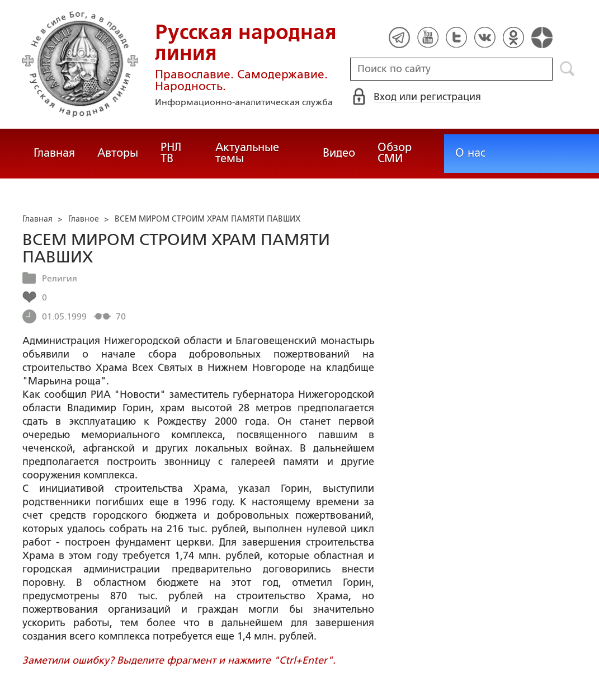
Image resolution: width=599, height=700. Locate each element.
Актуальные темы (247, 153)
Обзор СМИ (395, 153)
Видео (339, 153)
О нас (470, 153)
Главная (54, 153)
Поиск (567, 69)
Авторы (118, 153)
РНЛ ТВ (171, 153)
